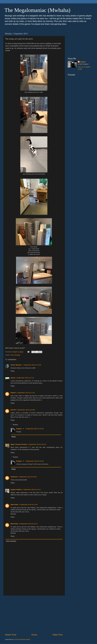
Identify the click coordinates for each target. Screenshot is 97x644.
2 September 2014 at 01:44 (37, 444)
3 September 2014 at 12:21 (28, 524)
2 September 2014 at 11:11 (32, 490)
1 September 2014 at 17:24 (25, 393)
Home (34, 635)
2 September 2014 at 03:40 (27, 477)
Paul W (13, 410)
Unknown (14, 477)
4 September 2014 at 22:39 (34, 429)
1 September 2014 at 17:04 (32, 365)
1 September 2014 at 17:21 (25, 378)
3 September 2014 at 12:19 (28, 505)
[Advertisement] (34, 614)
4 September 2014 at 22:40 (34, 461)
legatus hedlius (16, 490)
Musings (17, 355)
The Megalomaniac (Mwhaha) (37, 10)
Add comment (11, 541)
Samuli (13, 393)
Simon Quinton (16, 365)
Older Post (58, 635)
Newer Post (11, 635)
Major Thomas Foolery (19, 444)
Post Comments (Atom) (22, 639)
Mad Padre (14, 505)
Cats (12, 355)
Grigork (19, 429)
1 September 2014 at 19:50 (26, 410)
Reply (13, 371)
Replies (16, 425)
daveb (13, 378)
